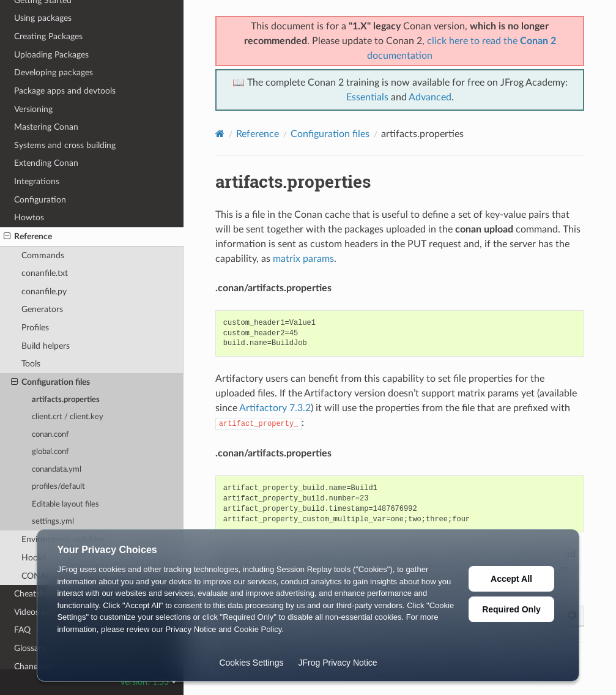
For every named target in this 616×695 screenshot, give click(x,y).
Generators (42, 309)
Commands (43, 255)
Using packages (43, 18)
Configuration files (50, 382)
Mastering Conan (46, 127)
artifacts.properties (66, 400)
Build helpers (46, 346)
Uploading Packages (51, 55)
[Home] (220, 134)
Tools (31, 364)
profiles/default (58, 487)
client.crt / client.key (68, 417)
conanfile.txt (45, 273)
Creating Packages (48, 36)
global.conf (50, 452)
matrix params (303, 259)
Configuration (40, 200)
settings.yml (53, 522)
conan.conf (50, 435)
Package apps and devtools (65, 91)
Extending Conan (46, 163)
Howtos (29, 217)
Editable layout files (65, 504)
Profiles (35, 328)
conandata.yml (57, 470)
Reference (28, 237)
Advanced (430, 97)
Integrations (37, 181)
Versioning (33, 109)
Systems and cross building (65, 145)
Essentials (367, 97)
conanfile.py (44, 292)
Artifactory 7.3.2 (275, 408)
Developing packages (54, 72)
